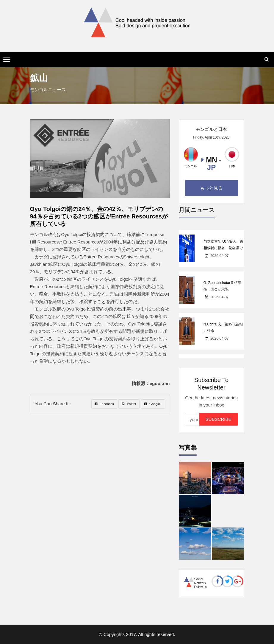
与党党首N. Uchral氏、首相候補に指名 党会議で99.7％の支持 (223, 248)
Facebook (104, 404)
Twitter (129, 404)
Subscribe (219, 419)
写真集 (188, 448)
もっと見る (211, 188)
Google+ (153, 404)
